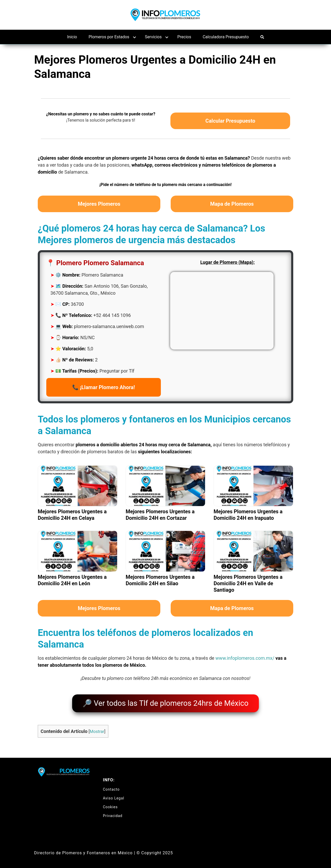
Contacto (111, 787)
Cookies (110, 804)
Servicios (153, 37)
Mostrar (97, 729)
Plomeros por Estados (109, 37)
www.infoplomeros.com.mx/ (245, 658)
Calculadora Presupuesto (226, 37)
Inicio (72, 37)
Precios (184, 37)
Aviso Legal (114, 796)
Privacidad (113, 813)
